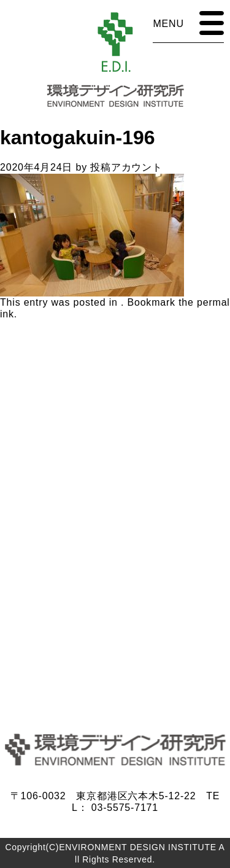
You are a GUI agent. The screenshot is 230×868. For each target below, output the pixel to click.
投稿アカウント (126, 167)
